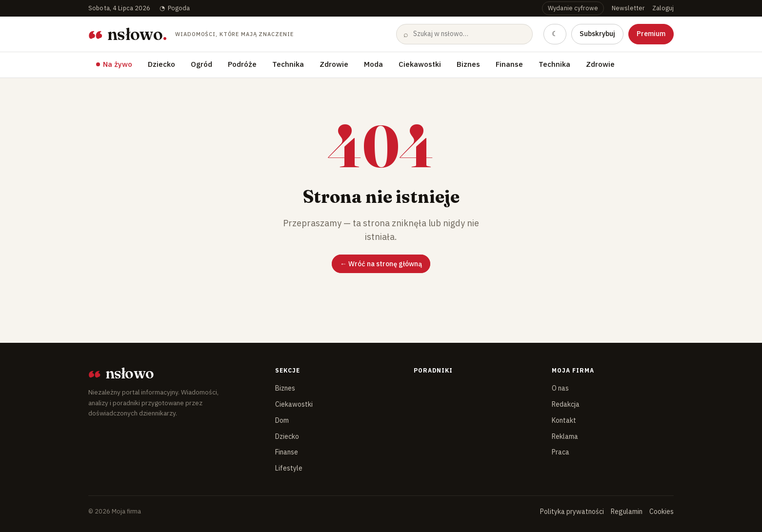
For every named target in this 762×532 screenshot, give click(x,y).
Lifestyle (289, 468)
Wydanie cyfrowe (573, 8)
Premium (651, 34)
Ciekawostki (420, 64)
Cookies (662, 512)
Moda (373, 64)
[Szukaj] (469, 34)
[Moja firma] (173, 374)
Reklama (565, 436)
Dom (282, 420)
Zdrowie (334, 64)
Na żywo (118, 64)
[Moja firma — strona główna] (191, 34)
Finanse (509, 64)
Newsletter (628, 8)
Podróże (242, 64)
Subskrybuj (597, 34)
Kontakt (564, 420)
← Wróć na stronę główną (381, 264)
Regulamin (627, 512)
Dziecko (161, 64)
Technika (288, 64)
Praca (561, 452)
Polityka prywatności (572, 512)
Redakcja (566, 404)
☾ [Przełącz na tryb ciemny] (555, 34)
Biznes (468, 64)
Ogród (201, 64)
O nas (560, 388)
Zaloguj (663, 8)
